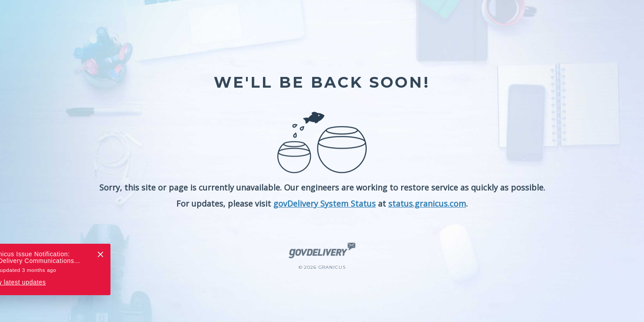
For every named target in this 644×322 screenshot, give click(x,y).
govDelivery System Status (324, 203)
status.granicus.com (427, 203)
